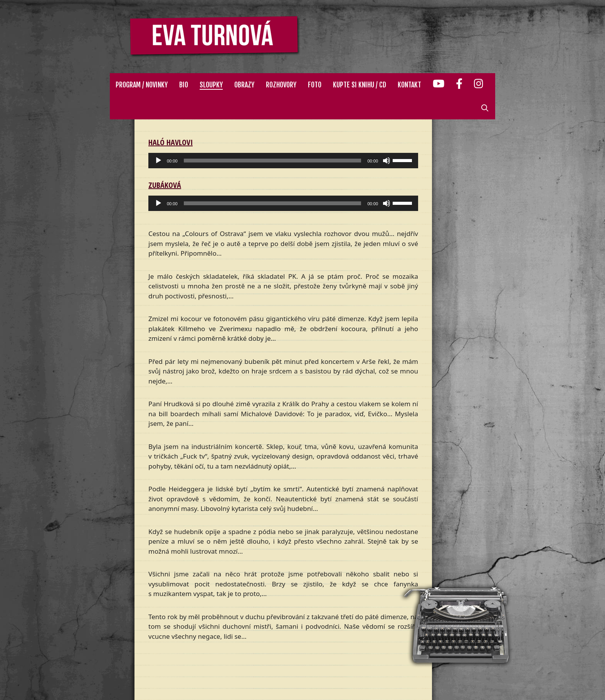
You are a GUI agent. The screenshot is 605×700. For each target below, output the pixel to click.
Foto (315, 85)
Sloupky (211, 85)
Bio (184, 85)
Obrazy (244, 85)
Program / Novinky (142, 85)
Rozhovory (281, 85)
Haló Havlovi (171, 142)
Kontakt (409, 85)
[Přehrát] (158, 161)
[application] (283, 161)
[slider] (273, 161)
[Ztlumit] (387, 161)
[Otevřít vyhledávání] (485, 108)
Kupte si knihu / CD (360, 85)
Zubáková (165, 185)
